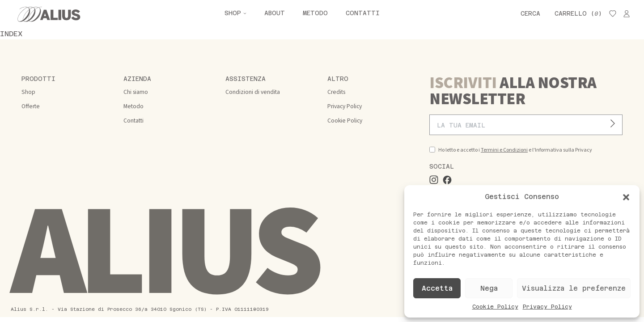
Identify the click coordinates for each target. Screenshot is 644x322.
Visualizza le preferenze (574, 288)
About (275, 13)
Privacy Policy (547, 307)
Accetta (437, 288)
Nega (489, 288)
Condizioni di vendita (253, 92)
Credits (336, 92)
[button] (626, 197)
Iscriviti (615, 125)
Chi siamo (136, 92)
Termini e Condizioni (504, 150)
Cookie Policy (495, 307)
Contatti (363, 13)
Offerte (31, 106)
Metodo (315, 13)
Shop (233, 13)
